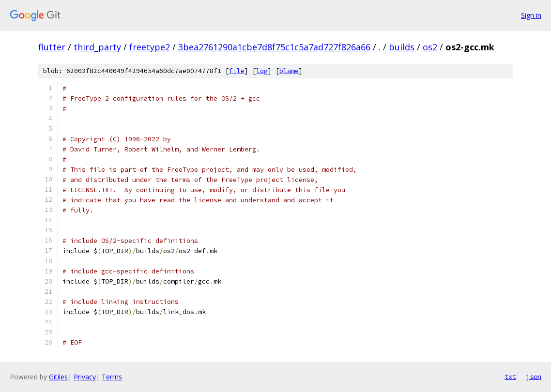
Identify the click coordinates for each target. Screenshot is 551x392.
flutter (52, 47)
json (534, 377)
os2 (430, 47)
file (237, 71)
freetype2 (150, 47)
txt (510, 377)
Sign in (531, 15)
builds (402, 47)
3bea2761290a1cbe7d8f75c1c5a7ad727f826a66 (274, 47)
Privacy (85, 377)
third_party (97, 47)
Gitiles (58, 377)
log (262, 71)
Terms (112, 377)
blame (289, 71)
